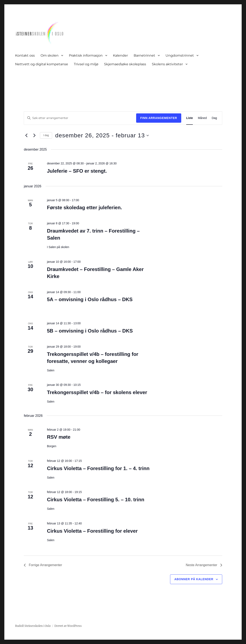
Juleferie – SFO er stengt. (77, 171)
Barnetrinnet (144, 55)
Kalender (120, 55)
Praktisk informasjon (86, 55)
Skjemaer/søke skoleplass (125, 64)
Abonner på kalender (194, 579)
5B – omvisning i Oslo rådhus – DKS (90, 331)
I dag (46, 135)
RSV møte (59, 437)
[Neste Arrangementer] (34, 135)
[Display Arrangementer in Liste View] (190, 118)
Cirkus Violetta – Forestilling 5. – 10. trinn (96, 500)
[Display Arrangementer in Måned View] (202, 118)
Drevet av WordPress (68, 626)
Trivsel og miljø (86, 64)
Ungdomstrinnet (180, 55)
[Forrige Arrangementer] (26, 135)
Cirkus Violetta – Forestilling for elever (92, 531)
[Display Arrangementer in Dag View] (214, 118)
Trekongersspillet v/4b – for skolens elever (97, 392)
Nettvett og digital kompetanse (42, 64)
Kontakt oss (25, 55)
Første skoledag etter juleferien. (85, 207)
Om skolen (50, 55)
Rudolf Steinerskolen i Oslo (33, 626)
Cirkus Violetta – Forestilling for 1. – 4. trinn (98, 468)
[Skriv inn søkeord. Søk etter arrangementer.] (80, 118)
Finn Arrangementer (159, 118)
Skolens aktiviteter (167, 64)
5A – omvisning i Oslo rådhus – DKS (90, 299)
